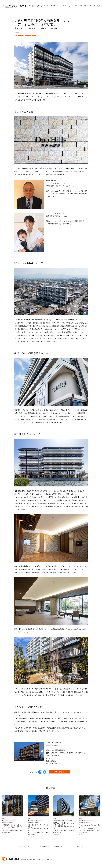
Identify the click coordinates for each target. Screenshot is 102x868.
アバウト (32, 6)
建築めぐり (28, 36)
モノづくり (21, 36)
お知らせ (39, 6)
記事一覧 (43, 847)
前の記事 (26, 847)
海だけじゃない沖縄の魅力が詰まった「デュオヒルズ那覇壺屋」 (90, 829)
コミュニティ (12, 820)
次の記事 (76, 847)
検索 (99, 6)
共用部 (34, 36)
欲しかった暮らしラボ (14, 6)
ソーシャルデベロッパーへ (53, 6)
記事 (16, 36)
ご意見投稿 (60, 772)
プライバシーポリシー (49, 859)
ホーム (57, 847)
